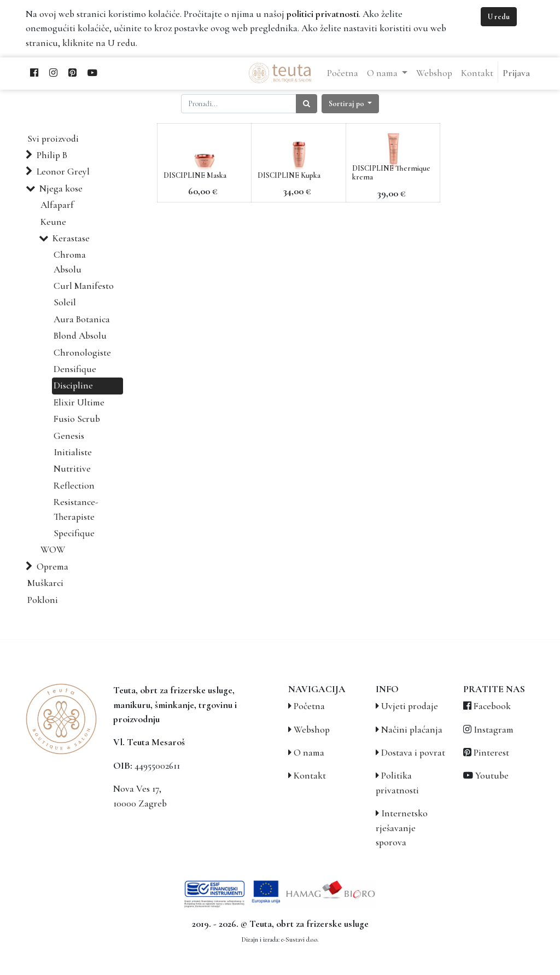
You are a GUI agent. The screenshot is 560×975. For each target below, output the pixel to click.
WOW (53, 550)
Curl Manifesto (84, 286)
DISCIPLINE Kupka (289, 175)
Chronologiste (82, 353)
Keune (53, 222)
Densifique (75, 369)
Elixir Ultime (79, 402)
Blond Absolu (80, 336)
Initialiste (73, 452)
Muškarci (45, 583)
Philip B (52, 155)
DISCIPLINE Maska (195, 175)
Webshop (312, 730)
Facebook (492, 706)
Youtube (492, 776)
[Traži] (307, 104)
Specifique (74, 533)
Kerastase (71, 238)
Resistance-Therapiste (76, 509)
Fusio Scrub (77, 419)
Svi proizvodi (53, 139)
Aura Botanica (82, 319)
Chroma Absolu (70, 262)
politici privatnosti (323, 14)
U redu (499, 17)
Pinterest (491, 753)
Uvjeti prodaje (410, 706)
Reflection (74, 486)
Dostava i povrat (413, 753)
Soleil (65, 302)
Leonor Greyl (63, 172)
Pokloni (43, 600)
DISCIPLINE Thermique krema (391, 173)
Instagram (494, 730)
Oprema (52, 567)
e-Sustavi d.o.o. (300, 939)
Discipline (73, 385)
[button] (351, 104)
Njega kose (61, 188)
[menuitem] (343, 73)
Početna (309, 706)
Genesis (69, 436)
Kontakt (310, 776)
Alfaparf (57, 205)
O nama (309, 753)
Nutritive (72, 469)
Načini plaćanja (412, 730)
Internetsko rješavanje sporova (402, 828)
